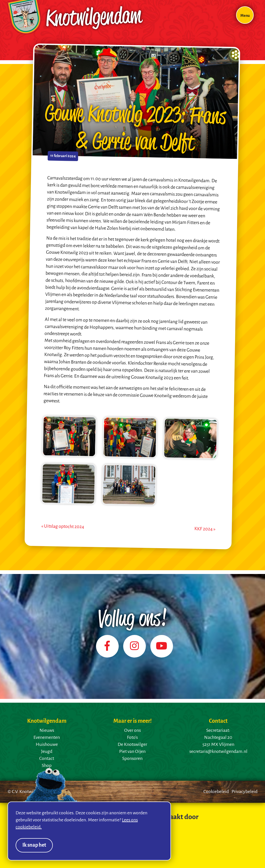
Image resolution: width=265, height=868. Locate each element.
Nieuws (47, 731)
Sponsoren (132, 759)
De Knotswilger (132, 745)
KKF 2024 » (205, 529)
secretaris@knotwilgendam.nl (218, 752)
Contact (47, 759)
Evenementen (47, 738)
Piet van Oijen (132, 752)
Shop (47, 766)
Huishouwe (47, 745)
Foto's (132, 738)
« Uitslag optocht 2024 (63, 527)
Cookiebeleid (216, 792)
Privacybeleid (245, 792)
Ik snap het (34, 845)
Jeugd (47, 752)
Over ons (132, 731)
